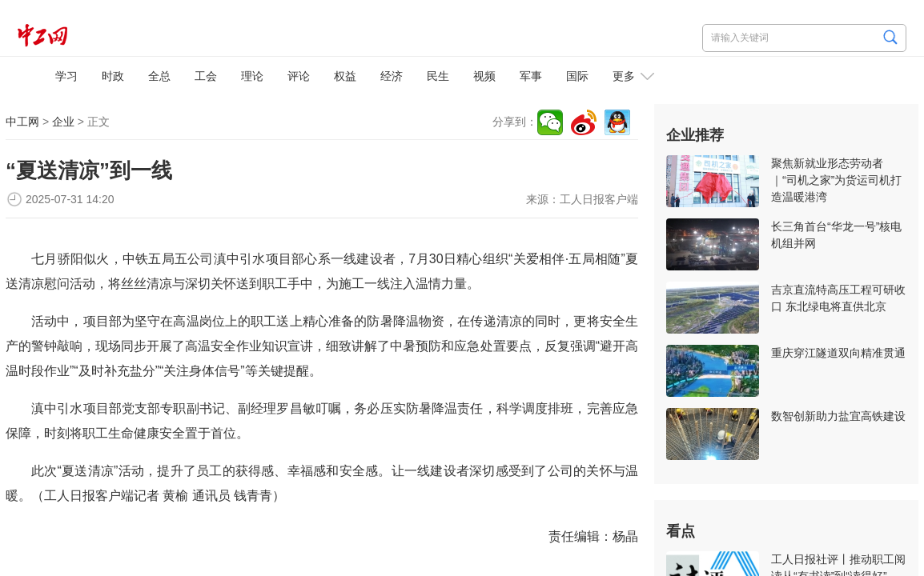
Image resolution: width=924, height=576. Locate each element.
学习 (66, 76)
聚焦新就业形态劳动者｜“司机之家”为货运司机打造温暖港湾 (836, 180)
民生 (438, 76)
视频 (484, 76)
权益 (345, 76)
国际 (577, 76)
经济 (392, 76)
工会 (206, 76)
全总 (159, 76)
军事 (531, 76)
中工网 (22, 122)
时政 (113, 76)
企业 (63, 122)
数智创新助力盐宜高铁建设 (838, 416)
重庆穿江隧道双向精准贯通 (838, 353)
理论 (252, 76)
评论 (299, 76)
